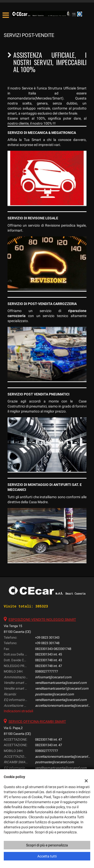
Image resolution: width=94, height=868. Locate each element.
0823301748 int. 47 (49, 666)
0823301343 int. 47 (49, 745)
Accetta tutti (47, 856)
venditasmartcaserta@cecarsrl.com (61, 683)
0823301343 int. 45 (49, 654)
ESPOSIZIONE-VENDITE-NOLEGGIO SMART (42, 620)
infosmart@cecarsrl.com (53, 677)
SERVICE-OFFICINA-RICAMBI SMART (37, 722)
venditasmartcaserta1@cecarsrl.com (62, 688)
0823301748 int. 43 (49, 660)
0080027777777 (46, 671)
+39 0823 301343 (47, 637)
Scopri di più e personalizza (47, 845)
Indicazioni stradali (18, 711)
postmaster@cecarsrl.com (55, 694)
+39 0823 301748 (47, 643)
